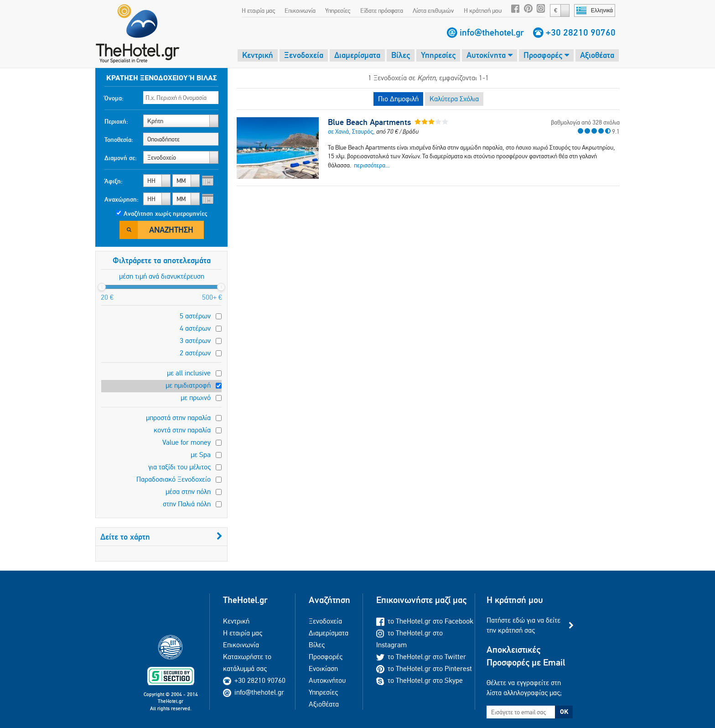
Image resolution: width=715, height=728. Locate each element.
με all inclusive (189, 373)
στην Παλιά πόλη (187, 504)
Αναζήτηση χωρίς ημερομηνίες (165, 213)
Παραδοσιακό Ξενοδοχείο (174, 479)
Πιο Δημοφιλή (398, 99)
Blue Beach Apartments (369, 122)
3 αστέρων (195, 341)
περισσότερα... (372, 165)
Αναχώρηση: (122, 199)
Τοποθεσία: (119, 140)
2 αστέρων (195, 353)
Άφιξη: (114, 181)
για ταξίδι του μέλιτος (179, 467)
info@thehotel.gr (492, 32)
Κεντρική (258, 55)
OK (564, 712)
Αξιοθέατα (597, 55)
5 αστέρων (195, 316)
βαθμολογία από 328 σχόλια (585, 122)
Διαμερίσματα (357, 55)
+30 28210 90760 (581, 32)
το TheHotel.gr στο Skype (420, 680)
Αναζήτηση (171, 230)
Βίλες (401, 55)
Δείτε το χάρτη (161, 537)
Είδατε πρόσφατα (382, 10)
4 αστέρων (195, 328)
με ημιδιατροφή (188, 385)
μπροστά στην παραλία (178, 418)
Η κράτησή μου (483, 10)
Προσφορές (546, 55)
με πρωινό (196, 398)
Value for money (187, 442)
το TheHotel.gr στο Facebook (425, 621)
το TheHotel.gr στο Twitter (421, 657)
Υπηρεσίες (338, 10)
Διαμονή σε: (121, 158)
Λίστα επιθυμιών (433, 10)
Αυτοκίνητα (490, 55)
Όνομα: (114, 98)
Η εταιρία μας (258, 10)
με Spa (201, 455)
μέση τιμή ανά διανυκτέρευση (162, 276)
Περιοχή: (116, 121)
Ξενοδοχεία (304, 55)
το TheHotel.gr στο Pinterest (424, 668)
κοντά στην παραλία (182, 430)
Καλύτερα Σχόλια (454, 99)
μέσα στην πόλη (188, 491)
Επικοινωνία (300, 10)
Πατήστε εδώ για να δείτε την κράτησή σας (523, 625)
